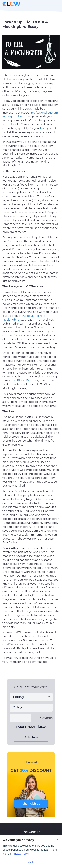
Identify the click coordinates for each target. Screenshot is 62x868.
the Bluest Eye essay (25, 381)
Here (43, 128)
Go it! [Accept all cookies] (31, 862)
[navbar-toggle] (57, 4)
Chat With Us (31, 804)
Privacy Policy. (21, 854)
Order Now (31, 737)
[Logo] (11, 4)
